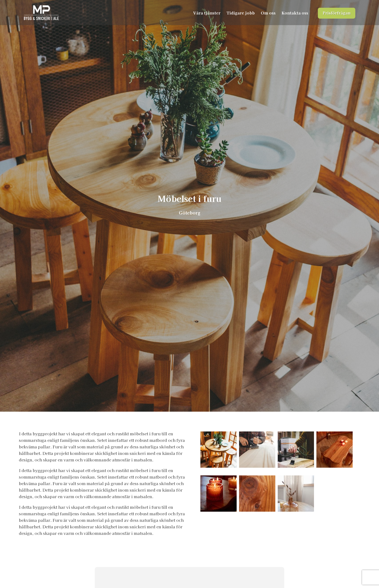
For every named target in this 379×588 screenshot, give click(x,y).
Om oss (268, 13)
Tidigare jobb (241, 13)
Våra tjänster (207, 13)
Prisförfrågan (337, 13)
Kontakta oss (295, 13)
